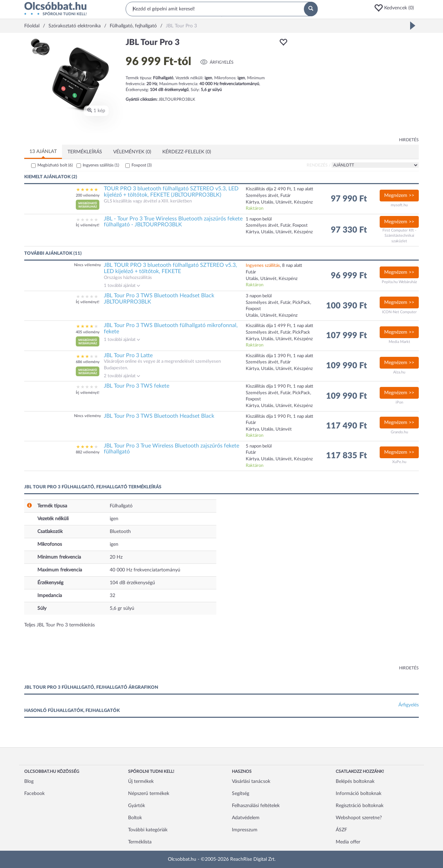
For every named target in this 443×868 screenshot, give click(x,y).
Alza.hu (399, 372)
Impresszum (245, 830)
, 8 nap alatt (274, 266)
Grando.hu (399, 432)
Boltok (135, 818)
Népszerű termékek (149, 794)
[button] (396, 8)
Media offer (348, 842)
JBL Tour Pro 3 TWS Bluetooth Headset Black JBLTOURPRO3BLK (159, 299)
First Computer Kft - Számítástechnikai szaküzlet (399, 236)
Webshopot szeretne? (359, 818)
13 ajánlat (43, 152)
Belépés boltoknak (355, 781)
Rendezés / (319, 165)
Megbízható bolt (55, 165)
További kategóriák (148, 830)
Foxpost (142, 165)
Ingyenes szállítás (101, 165)
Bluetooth (120, 532)
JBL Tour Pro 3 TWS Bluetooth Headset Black (159, 416)
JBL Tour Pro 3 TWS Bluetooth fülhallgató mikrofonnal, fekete (171, 328)
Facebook (34, 794)
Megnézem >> (399, 196)
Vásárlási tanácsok (251, 781)
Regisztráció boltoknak (360, 806)
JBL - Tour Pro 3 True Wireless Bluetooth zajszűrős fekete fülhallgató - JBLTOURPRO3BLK (173, 222)
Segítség (241, 794)
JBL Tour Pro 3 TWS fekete (137, 386)
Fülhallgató (121, 506)
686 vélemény (88, 362)
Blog (29, 781)
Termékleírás (85, 152)
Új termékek (141, 781)
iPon (399, 402)
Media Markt (399, 342)
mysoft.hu (399, 205)
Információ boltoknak (359, 794)
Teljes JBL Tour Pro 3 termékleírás (60, 625)
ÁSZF (341, 830)
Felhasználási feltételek (256, 806)
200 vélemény (88, 195)
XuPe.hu (399, 462)
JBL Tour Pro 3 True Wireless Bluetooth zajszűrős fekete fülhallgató (171, 449)
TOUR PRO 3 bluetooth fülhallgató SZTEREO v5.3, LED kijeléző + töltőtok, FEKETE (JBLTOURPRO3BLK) (171, 192)
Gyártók (137, 806)
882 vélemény (88, 452)
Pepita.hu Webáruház (399, 282)
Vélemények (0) (132, 152)
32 (112, 596)
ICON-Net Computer (399, 312)
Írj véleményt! (88, 225)
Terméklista (140, 842)
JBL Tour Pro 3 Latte (128, 355)
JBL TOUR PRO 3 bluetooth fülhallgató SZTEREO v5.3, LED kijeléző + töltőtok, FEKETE (170, 268)
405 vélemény (88, 332)
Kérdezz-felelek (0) (187, 152)
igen (114, 519)
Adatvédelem (246, 818)
